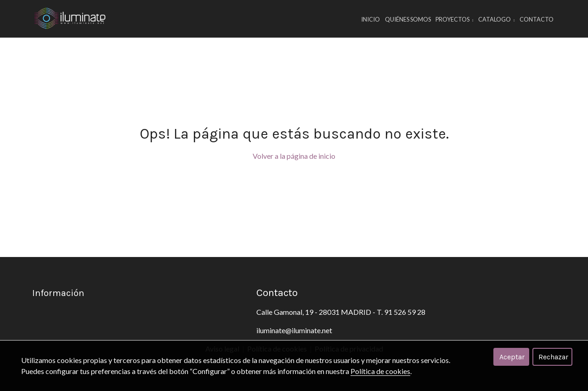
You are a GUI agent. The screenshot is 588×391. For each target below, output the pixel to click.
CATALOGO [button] (497, 19)
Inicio (370, 19)
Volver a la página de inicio (294, 156)
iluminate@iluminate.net (294, 330)
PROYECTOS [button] (455, 19)
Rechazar (553, 357)
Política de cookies (380, 371)
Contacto (537, 19)
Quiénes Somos (408, 19)
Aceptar (512, 357)
